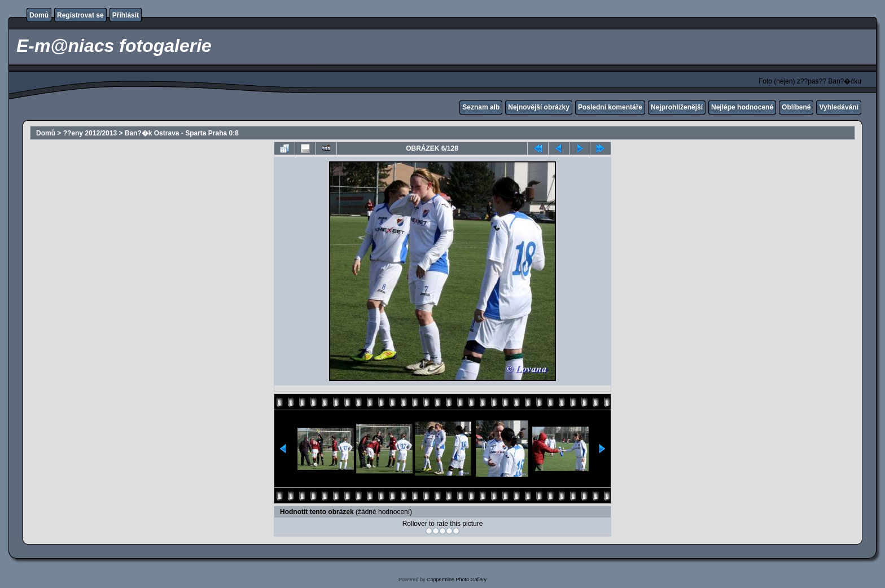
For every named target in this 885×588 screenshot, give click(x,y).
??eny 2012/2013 (90, 133)
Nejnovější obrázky (539, 107)
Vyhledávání (839, 107)
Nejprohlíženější (677, 107)
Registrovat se (80, 15)
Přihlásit (126, 15)
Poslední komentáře (610, 107)
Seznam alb (481, 107)
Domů (39, 15)
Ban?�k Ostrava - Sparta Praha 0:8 (182, 133)
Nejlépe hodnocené (742, 107)
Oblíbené (796, 107)
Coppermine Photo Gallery (457, 580)
